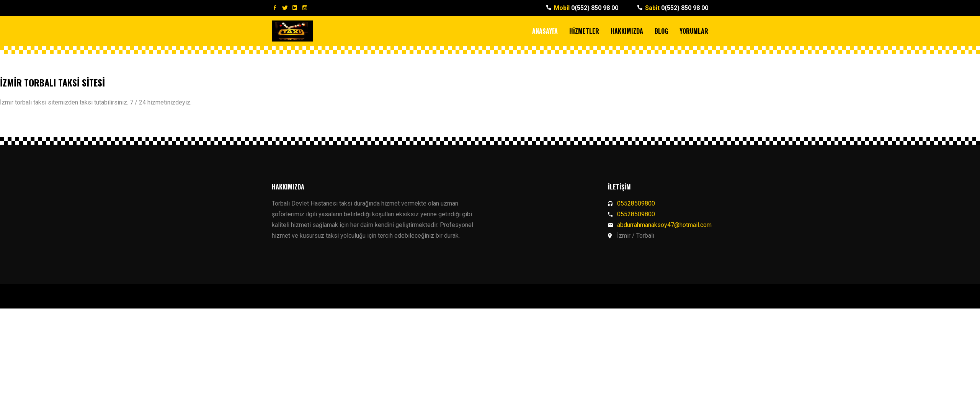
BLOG (661, 31)
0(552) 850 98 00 (586, 8)
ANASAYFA (545, 31)
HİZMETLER (584, 31)
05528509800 (636, 203)
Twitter (285, 8)
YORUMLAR (694, 31)
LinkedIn (295, 8)
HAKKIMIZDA (627, 31)
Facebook (275, 8)
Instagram (305, 8)
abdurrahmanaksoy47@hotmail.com (664, 225)
